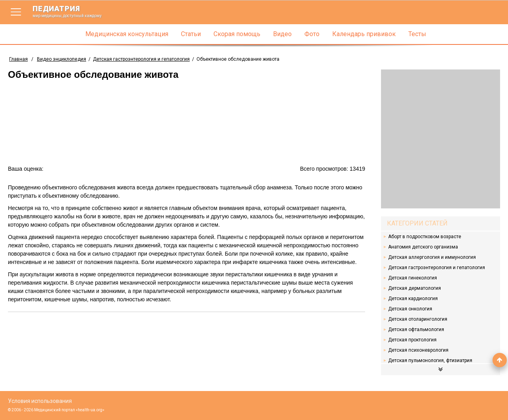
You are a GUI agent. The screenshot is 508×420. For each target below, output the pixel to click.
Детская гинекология (413, 278)
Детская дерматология (415, 288)
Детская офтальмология (416, 329)
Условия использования (40, 401)
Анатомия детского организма (423, 247)
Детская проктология (412, 340)
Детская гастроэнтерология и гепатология (437, 268)
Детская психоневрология (418, 350)
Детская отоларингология (418, 319)
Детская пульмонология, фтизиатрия (430, 360)
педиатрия (72, 11)
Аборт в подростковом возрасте (425, 237)
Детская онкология (410, 309)
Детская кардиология (413, 299)
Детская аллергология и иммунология (432, 257)
